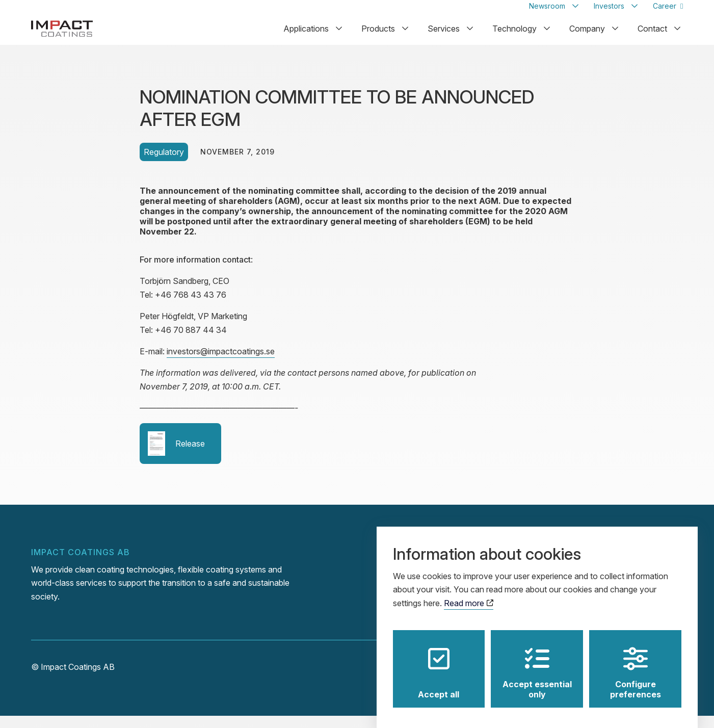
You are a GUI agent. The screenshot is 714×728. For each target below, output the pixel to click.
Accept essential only (537, 664)
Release (176, 456)
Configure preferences (636, 664)
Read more (469, 593)
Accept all (439, 664)
